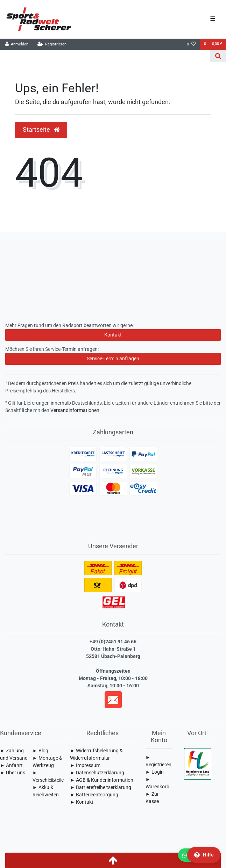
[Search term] (105, 56)
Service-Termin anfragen (113, 359)
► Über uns (13, 773)
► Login (155, 772)
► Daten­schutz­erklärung (97, 773)
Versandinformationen (75, 410)
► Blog (40, 751)
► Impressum (85, 765)
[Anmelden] (17, 44)
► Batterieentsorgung (94, 795)
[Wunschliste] (192, 44)
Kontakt (113, 335)
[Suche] (218, 56)
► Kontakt (82, 802)
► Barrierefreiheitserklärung (101, 787)
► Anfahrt (11, 765)
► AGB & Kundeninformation (102, 780)
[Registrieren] (52, 44)
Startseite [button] (41, 130)
